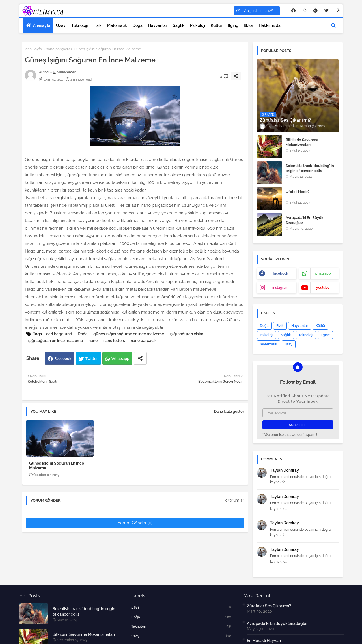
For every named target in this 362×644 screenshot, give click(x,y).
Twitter (92, 359)
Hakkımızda (270, 25)
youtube (323, 288)
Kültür (216, 25)
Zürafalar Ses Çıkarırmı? (269, 606)
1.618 (181, 607)
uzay (289, 344)
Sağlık (179, 25)
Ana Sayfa (33, 49)
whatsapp (323, 273)
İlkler (248, 25)
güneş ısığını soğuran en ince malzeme (129, 334)
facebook (281, 273)
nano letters (114, 341)
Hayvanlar (158, 25)
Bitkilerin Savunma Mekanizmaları (302, 142)
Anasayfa (42, 25)
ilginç (325, 335)
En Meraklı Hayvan (264, 641)
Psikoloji (198, 25)
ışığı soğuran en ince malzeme (55, 341)
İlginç (233, 25)
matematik (269, 344)
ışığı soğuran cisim (187, 334)
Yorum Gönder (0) (135, 523)
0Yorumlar (235, 500)
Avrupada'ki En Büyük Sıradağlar (304, 220)
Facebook (63, 359)
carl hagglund (59, 334)
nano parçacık (58, 49)
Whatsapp (120, 359)
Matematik (117, 25)
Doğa (138, 25)
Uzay (61, 25)
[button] (333, 25)
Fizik (97, 25)
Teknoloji (79, 25)
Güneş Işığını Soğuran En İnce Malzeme (57, 466)
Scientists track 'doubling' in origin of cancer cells (310, 168)
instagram (280, 288)
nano (93, 341)
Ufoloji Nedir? (298, 192)
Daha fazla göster (229, 411)
